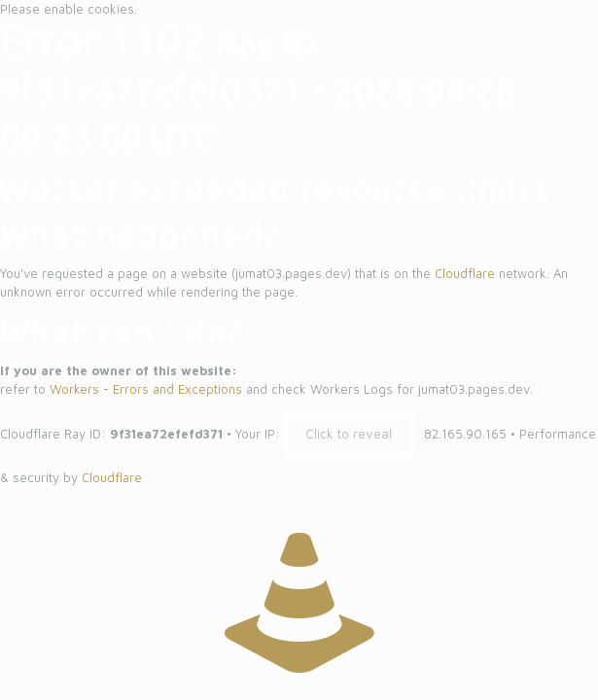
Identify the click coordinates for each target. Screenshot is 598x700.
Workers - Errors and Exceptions (146, 389)
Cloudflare (465, 273)
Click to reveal (349, 434)
